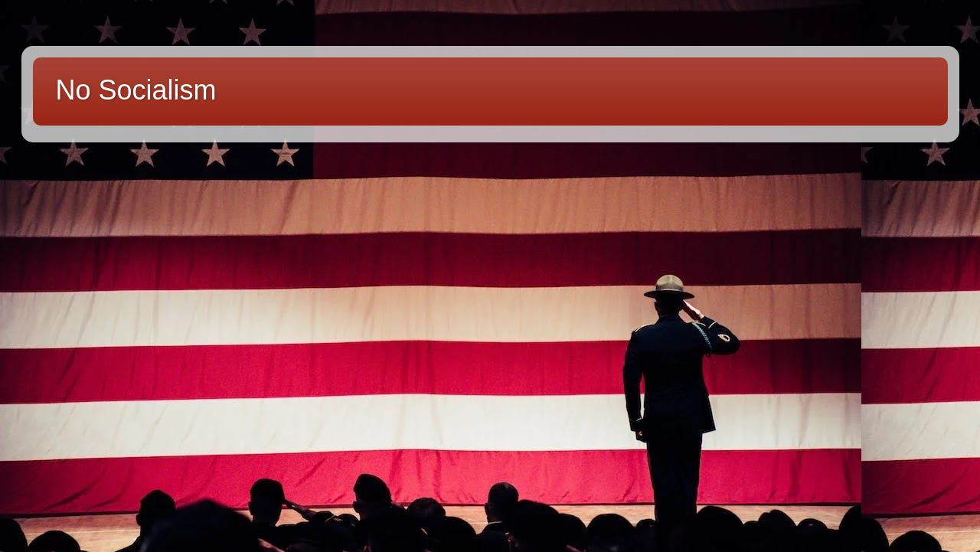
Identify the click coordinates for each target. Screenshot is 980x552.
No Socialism (136, 90)
